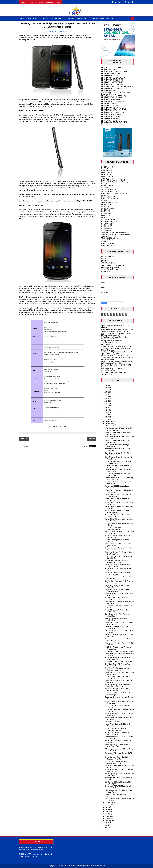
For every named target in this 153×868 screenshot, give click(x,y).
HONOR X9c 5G (107, 176)
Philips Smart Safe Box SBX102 (112, 73)
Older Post (91, 439)
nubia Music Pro (107, 171)
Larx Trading (106, 124)
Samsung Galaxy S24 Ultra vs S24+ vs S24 (116, 356)
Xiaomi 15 (105, 169)
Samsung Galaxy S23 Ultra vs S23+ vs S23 (116, 369)
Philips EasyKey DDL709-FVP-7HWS (114, 122)
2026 (106, 385)
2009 (106, 825)
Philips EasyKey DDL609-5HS (112, 88)
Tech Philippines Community (102, 19)
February (109, 818)
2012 (106, 417)
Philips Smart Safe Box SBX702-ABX (114, 96)
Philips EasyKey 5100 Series (111, 115)
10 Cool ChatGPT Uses (109, 343)
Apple (45, 19)
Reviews (71, 19)
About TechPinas (34, 19)
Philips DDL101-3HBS (109, 111)
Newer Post (24, 439)
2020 (106, 399)
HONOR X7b (106, 210)
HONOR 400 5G (107, 173)
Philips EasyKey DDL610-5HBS (112, 79)
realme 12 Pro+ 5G (108, 208)
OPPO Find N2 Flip (108, 371)
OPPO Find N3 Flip (108, 219)
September (110, 803)
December (109, 421)
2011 (106, 419)
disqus (86, 446)
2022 (106, 394)
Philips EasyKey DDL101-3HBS (112, 81)
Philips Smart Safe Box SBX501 (112, 68)
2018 (106, 403)
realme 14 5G (106, 175)
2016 (106, 408)
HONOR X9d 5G (107, 167)
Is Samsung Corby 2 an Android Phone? (119, 651)
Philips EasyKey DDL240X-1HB (112, 85)
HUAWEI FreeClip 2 (108, 256)
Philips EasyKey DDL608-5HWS (112, 102)
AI (65, 19)
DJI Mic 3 (105, 260)
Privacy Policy (83, 19)
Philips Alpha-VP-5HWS (110, 120)
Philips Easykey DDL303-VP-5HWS (114, 109)
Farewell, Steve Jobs (112, 722)
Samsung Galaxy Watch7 (110, 268)
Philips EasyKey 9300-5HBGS (112, 118)
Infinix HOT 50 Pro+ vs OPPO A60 (113, 180)
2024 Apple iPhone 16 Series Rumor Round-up (118, 346)
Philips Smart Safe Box (109, 103)
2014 (106, 412)
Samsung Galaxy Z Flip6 (110, 191)
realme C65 (105, 195)
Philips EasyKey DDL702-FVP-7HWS (114, 72)
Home (22, 19)
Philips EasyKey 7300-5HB (111, 107)
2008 (106, 827)
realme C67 (105, 218)
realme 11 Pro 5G (107, 240)
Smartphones (56, 19)
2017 (106, 406)
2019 (106, 401)
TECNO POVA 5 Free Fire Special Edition (116, 234)
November (109, 424)
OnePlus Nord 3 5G (108, 227)
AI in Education (107, 344)
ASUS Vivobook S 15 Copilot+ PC (113, 266)
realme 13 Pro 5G (107, 186)
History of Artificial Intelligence (112, 341)
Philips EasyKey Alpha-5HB (111, 100)
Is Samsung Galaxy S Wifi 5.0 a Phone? (119, 662)
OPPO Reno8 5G (107, 229)
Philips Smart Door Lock (110, 105)
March (108, 816)
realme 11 (105, 242)
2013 (106, 415)
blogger (93, 446)
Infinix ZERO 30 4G (108, 246)
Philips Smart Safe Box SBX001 (112, 98)
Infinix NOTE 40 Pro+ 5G (110, 199)
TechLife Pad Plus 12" (109, 264)
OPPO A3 (105, 188)
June (107, 809)
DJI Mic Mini (106, 271)
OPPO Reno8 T (107, 231)
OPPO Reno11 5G (108, 214)
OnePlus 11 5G (107, 225)
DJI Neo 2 (105, 258)
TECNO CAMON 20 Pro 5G (111, 238)
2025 (106, 388)
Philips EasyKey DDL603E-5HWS (113, 113)
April (107, 814)
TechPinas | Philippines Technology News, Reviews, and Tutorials (83, 866)
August (108, 805)
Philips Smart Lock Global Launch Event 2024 (117, 87)
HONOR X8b (106, 212)
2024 (106, 390)
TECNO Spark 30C (108, 178)
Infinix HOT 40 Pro (108, 244)
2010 (106, 823)
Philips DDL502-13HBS (109, 70)
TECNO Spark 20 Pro (109, 236)
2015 (106, 410)
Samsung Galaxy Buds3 (110, 270)
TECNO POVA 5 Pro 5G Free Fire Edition (116, 233)
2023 (106, 392)
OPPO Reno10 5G (108, 223)
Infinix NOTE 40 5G (108, 197)
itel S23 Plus (106, 206)
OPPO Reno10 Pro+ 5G (110, 221)
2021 (106, 397)
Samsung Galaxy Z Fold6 (110, 189)
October (109, 426)
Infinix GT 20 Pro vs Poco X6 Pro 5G (114, 193)
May (107, 812)
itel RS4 (104, 201)
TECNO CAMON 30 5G (109, 203)
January (109, 821)
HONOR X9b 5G (107, 216)
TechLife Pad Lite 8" (108, 262)
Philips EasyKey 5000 (109, 90)
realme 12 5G (106, 204)
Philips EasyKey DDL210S (111, 117)
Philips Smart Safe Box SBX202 (112, 83)
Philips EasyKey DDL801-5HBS (112, 75)
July (107, 807)
